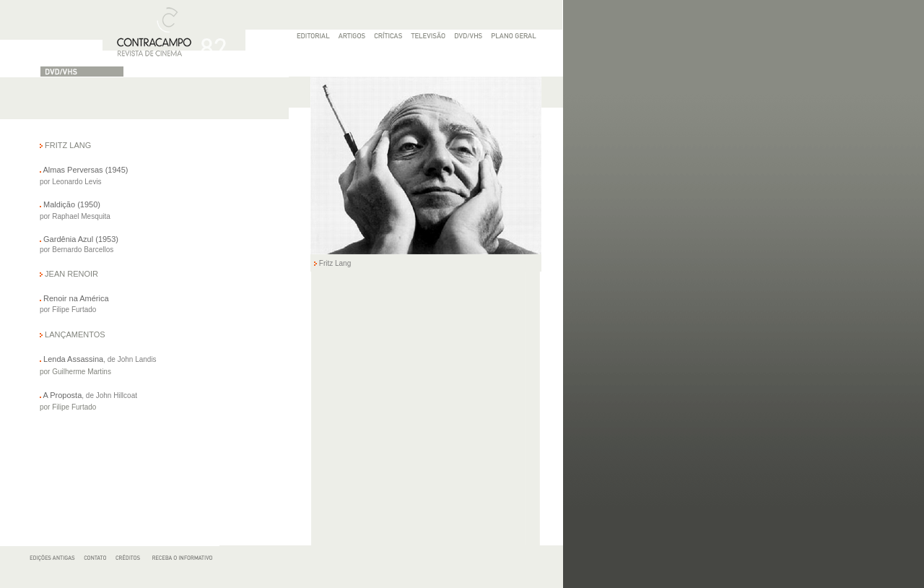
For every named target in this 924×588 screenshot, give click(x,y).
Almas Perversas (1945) (85, 170)
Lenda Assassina (73, 359)
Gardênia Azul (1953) (81, 239)
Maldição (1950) (72, 204)
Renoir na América (76, 298)
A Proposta (62, 395)
